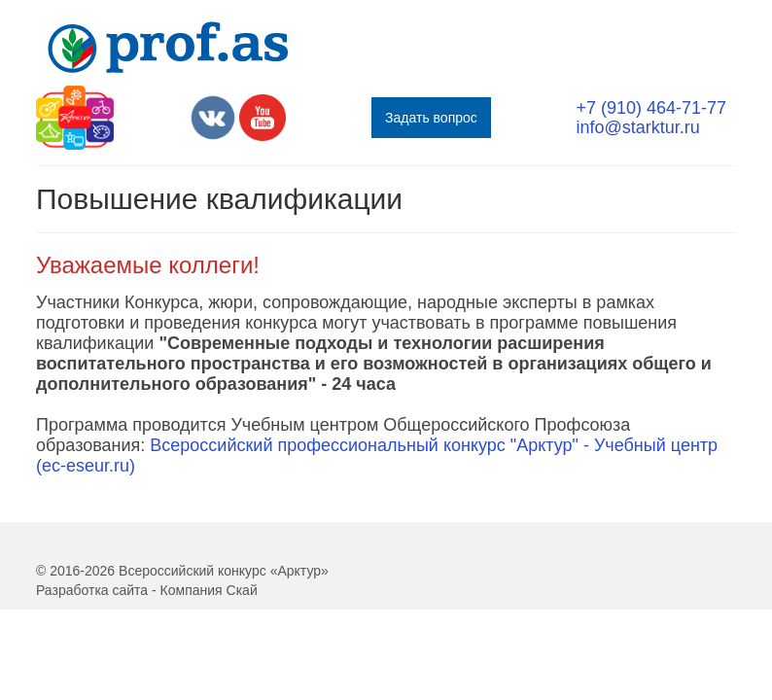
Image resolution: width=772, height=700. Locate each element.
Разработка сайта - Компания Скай (147, 590)
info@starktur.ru (637, 127)
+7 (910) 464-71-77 (651, 108)
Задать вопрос (431, 118)
